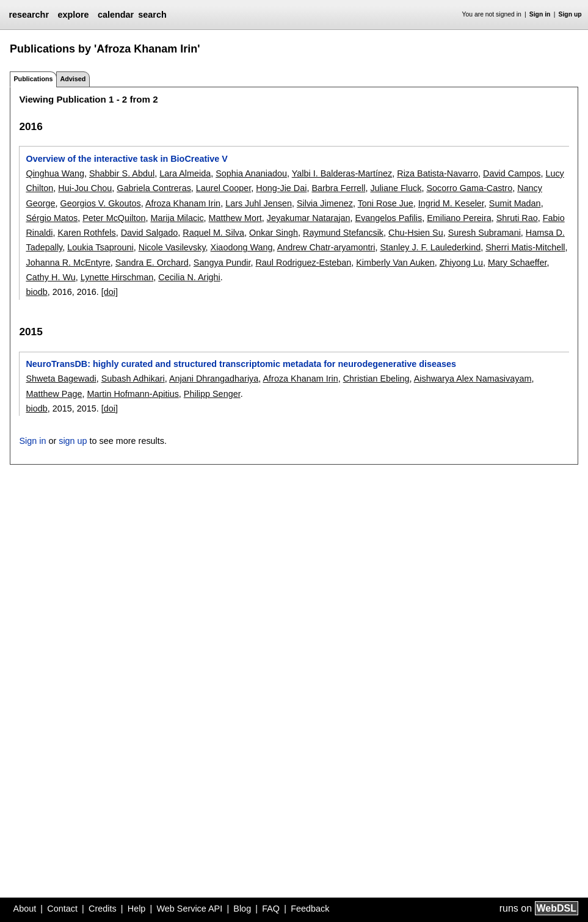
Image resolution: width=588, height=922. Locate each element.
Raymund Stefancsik (343, 233)
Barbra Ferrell (338, 188)
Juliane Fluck (396, 188)
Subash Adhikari (133, 379)
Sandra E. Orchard (152, 263)
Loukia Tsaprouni (100, 247)
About (25, 909)
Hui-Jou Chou (85, 188)
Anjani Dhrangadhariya (214, 379)
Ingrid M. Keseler (451, 203)
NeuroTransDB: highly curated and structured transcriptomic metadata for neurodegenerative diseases (241, 364)
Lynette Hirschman (117, 277)
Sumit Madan (515, 203)
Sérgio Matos (52, 218)
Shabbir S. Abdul (122, 173)
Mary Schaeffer (517, 263)
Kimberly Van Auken (395, 263)
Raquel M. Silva (213, 233)
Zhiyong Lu (461, 263)
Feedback (310, 909)
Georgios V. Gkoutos (100, 203)
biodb (36, 292)
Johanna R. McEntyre (68, 263)
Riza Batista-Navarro (437, 173)
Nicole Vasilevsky (172, 247)
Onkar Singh (274, 233)
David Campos (512, 173)
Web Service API (189, 909)
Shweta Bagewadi (61, 379)
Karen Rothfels (86, 233)
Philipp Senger (212, 394)
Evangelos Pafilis (389, 218)
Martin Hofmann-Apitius (132, 394)
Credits (103, 909)
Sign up (570, 14)
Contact (62, 909)
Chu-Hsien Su (416, 233)
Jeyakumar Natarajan (309, 218)
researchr (29, 15)
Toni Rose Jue (386, 203)
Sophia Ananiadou (251, 173)
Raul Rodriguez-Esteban (303, 263)
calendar (116, 15)
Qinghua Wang (55, 173)
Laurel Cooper (223, 188)
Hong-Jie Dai (281, 188)
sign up (73, 441)
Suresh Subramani (485, 233)
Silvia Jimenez (325, 203)
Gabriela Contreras (154, 188)
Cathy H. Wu (50, 277)
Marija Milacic (177, 218)
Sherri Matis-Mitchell (525, 247)
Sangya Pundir (222, 263)
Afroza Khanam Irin (183, 203)
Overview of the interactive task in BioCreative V (126, 159)
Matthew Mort (235, 218)
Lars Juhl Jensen (259, 203)
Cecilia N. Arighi (189, 277)
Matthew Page (54, 394)
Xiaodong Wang (242, 247)
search (152, 15)
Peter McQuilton (114, 218)
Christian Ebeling (376, 379)
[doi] (110, 292)
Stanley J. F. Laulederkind (430, 247)
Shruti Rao (517, 218)
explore (73, 15)
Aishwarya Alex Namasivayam (473, 379)
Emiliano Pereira (459, 218)
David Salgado (150, 233)
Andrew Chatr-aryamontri (326, 247)
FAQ (271, 909)
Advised (73, 79)
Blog (242, 909)
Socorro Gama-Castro (469, 188)
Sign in (540, 14)
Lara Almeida (185, 173)
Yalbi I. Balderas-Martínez (342, 173)
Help (137, 909)
